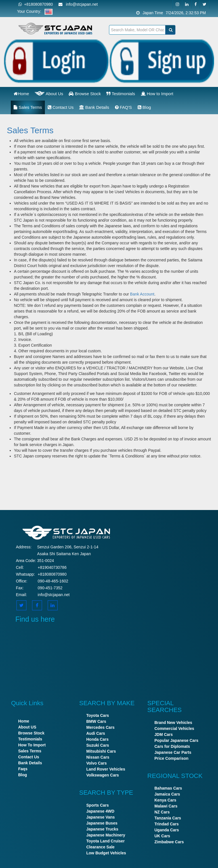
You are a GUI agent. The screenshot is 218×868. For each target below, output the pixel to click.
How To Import (32, 745)
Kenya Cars (165, 800)
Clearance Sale (100, 847)
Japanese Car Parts (173, 752)
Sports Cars (98, 805)
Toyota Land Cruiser (105, 841)
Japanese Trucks (102, 829)
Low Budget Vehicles (106, 853)
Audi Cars (96, 733)
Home (21, 94)
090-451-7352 (50, 588)
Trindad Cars (167, 824)
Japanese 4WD (100, 811)
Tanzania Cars (168, 818)
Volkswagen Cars (103, 775)
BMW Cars (96, 721)
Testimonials (121, 94)
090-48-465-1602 (53, 581)
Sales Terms (28, 107)
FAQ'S (123, 107)
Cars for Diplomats (172, 746)
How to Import (157, 94)
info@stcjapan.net (54, 595)
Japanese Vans (100, 817)
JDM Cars (164, 734)
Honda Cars (98, 739)
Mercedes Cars (100, 727)
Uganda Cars (167, 830)
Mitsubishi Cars (101, 751)
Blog (144, 107)
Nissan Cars (98, 757)
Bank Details (94, 107)
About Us (49, 93)
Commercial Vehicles (174, 728)
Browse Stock (85, 94)
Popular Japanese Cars (176, 740)
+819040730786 (52, 567)
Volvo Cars (97, 763)
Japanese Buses (102, 823)
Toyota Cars (98, 715)
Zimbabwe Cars (169, 842)
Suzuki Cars (98, 745)
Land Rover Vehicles (106, 769)
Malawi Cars (166, 806)
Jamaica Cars (167, 794)
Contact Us (61, 107)
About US (27, 727)
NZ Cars (162, 812)
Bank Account (142, 294)
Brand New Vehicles (173, 723)
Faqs (23, 769)
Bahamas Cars (168, 788)
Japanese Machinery (106, 835)
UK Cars (162, 836)
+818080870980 (36, 4)
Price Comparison (171, 758)
